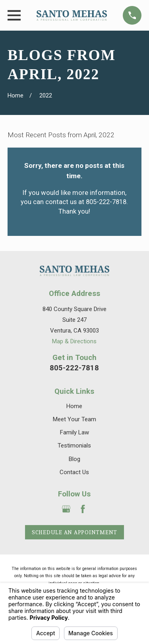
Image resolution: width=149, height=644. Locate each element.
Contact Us (74, 472)
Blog (74, 459)
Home (74, 406)
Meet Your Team (74, 419)
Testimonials (74, 446)
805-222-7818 (74, 368)
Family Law (74, 432)
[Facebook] (83, 509)
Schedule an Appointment (74, 532)
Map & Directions (74, 341)
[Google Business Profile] (66, 509)
